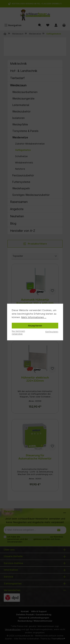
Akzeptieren (35, 326)
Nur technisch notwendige (18, 332)
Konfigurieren (52, 332)
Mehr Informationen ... (34, 317)
